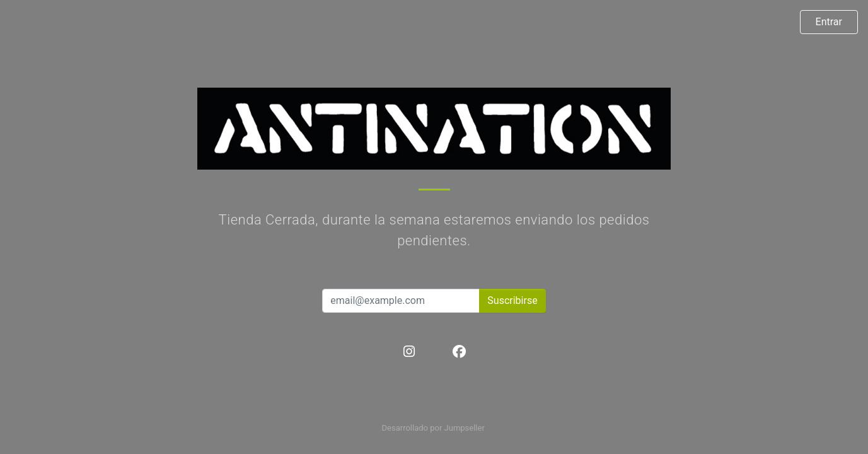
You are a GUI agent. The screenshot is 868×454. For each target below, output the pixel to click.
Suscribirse (512, 300)
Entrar (829, 22)
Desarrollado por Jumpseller (433, 428)
